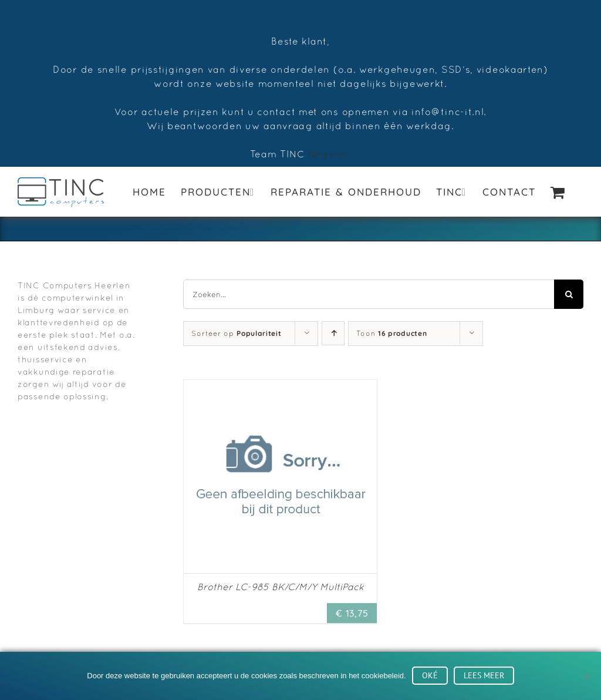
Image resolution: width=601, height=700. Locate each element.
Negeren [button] (330, 154)
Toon (391, 334)
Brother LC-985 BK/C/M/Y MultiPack (281, 587)
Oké (430, 675)
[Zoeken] (569, 294)
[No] (586, 676)
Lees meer (484, 675)
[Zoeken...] (369, 294)
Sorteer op (236, 334)
